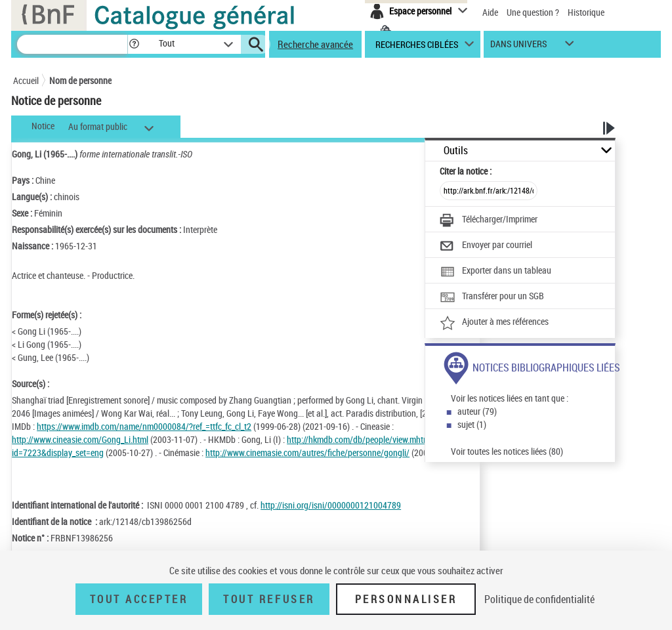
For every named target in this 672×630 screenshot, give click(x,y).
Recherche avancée (315, 44)
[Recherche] (72, 44)
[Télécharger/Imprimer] (489, 220)
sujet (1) (472, 424)
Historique (586, 12)
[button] (134, 44)
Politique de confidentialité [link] (539, 599)
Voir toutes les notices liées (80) (507, 451)
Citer (466, 171)
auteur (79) (477, 411)
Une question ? (533, 12)
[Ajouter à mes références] (494, 323)
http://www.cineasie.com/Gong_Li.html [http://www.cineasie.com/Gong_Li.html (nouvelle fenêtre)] (80, 439)
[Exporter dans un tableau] (495, 272)
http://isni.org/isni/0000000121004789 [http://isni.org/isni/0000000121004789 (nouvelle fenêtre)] (331, 505)
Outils (456, 151)
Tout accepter (139, 599)
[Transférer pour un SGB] (492, 297)
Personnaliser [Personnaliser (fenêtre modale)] (406, 599)
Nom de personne (80, 80)
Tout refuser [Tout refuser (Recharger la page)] (269, 599)
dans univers (518, 47)
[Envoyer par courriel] (486, 246)
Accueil (26, 80)
